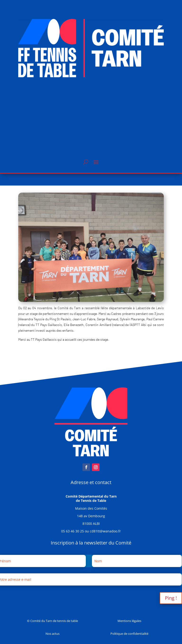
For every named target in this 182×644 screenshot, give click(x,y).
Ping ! (171, 598)
